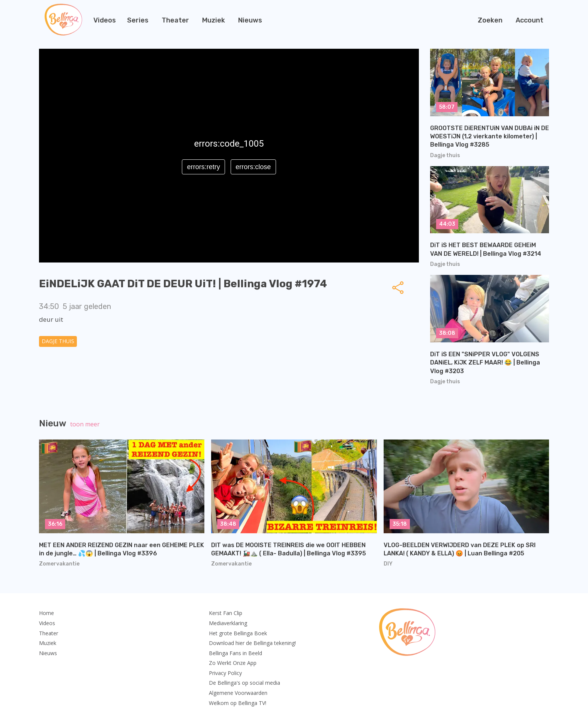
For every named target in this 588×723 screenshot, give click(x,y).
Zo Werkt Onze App (233, 663)
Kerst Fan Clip (226, 613)
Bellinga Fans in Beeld (235, 653)
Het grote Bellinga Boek (238, 633)
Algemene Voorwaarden (238, 693)
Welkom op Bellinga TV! (238, 703)
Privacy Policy (225, 673)
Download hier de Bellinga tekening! (252, 643)
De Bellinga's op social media (244, 683)
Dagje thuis (58, 341)
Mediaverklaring (228, 623)
